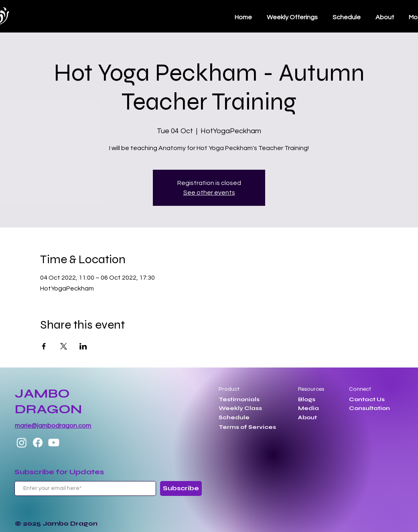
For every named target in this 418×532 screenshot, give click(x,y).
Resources (311, 389)
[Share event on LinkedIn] (83, 346)
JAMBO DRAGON (48, 401)
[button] (346, 17)
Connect (360, 389)
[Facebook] (38, 443)
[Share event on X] (64, 346)
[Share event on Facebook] (44, 346)
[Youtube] (54, 443)
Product (229, 389)
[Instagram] (22, 443)
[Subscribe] (181, 488)
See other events (209, 193)
